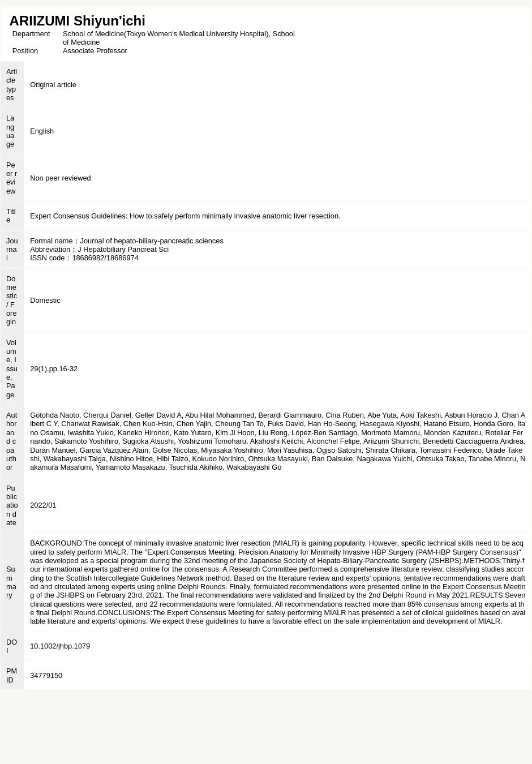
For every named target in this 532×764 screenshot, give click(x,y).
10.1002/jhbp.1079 (60, 646)
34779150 (46, 675)
